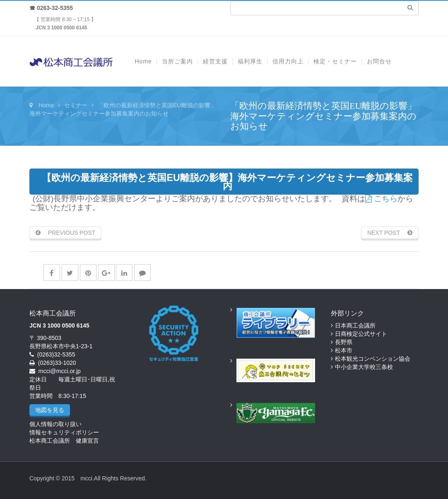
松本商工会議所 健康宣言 (64, 441)
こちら (381, 199)
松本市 (344, 350)
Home (46, 105)
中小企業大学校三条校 (364, 367)
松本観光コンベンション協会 (373, 359)
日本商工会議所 (355, 325)
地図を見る (50, 410)
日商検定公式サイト (361, 334)
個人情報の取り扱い (55, 424)
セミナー (76, 105)
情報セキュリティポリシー (64, 432)
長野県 (344, 342)
